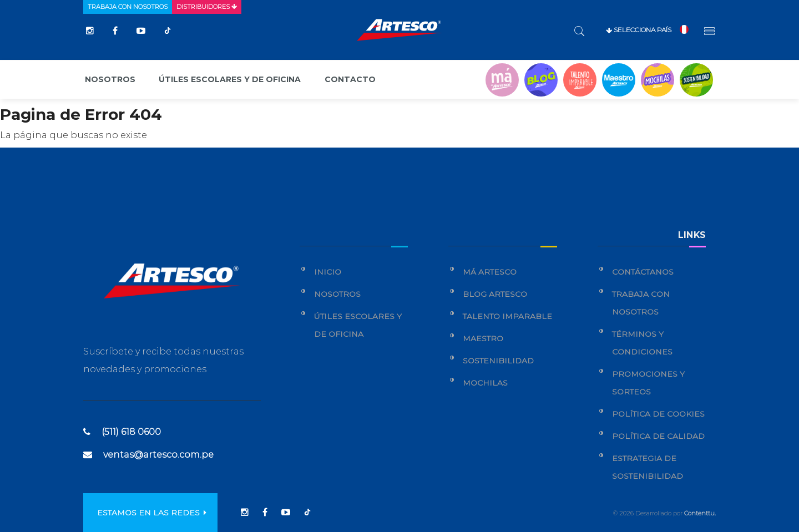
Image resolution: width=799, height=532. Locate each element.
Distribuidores (207, 7)
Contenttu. (700, 513)
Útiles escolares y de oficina (230, 79)
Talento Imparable (507, 316)
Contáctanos (643, 272)
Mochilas (485, 383)
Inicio (328, 272)
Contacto (350, 79)
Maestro (483, 338)
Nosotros (110, 79)
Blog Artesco (495, 294)
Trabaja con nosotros (128, 7)
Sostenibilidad (498, 361)
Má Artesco (490, 272)
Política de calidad (658, 436)
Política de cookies (658, 414)
